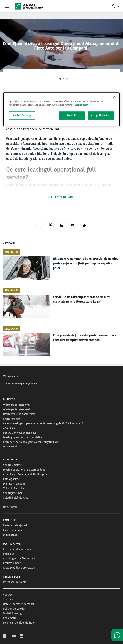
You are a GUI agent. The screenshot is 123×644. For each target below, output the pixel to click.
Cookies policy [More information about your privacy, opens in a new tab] (82, 105)
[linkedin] (22, 636)
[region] (61, 109)
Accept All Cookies (101, 115)
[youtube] (13, 636)
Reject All (72, 115)
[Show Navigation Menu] (7, 6)
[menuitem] (115, 6)
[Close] (114, 97)
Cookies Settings (22, 115)
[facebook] (5, 636)
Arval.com (14, 376)
